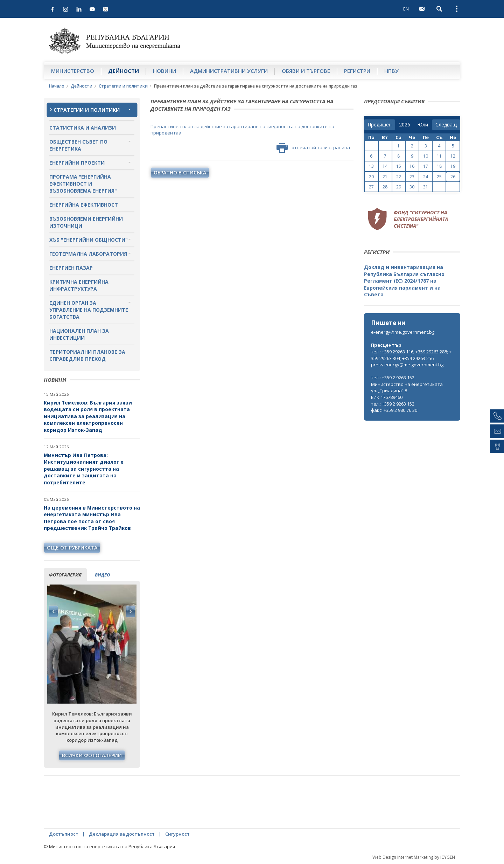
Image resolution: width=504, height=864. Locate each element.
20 (371, 177)
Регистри (357, 71)
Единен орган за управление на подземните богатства (89, 310)
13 (371, 166)
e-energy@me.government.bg (403, 332)
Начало (57, 86)
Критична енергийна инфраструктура (79, 285)
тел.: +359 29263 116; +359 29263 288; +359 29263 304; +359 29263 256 (411, 355)
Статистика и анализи (83, 128)
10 (426, 156)
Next (130, 611)
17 (426, 166)
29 (399, 187)
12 (453, 156)
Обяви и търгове (306, 71)
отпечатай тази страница (313, 148)
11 (439, 156)
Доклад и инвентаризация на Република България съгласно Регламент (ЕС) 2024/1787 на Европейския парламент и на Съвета (404, 281)
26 (453, 177)
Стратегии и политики (123, 86)
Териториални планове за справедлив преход (87, 355)
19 (453, 166)
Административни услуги (229, 71)
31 (426, 187)
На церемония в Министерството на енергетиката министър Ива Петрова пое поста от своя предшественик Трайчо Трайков (92, 518)
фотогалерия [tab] (65, 575)
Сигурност (177, 834)
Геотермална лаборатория (88, 254)
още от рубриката (72, 548)
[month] (423, 125)
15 (399, 166)
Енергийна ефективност (84, 205)
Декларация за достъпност (122, 834)
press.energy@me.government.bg (407, 365)
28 (385, 187)
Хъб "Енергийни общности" (89, 240)
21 (385, 177)
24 (426, 177)
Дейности (124, 71)
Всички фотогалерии (92, 755)
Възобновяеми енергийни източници (86, 222)
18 (439, 166)
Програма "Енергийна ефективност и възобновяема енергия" (83, 184)
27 (371, 187)
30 (412, 187)
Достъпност (64, 834)
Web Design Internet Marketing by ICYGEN (414, 857)
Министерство (73, 71)
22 (399, 177)
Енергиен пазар (71, 268)
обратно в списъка (180, 172)
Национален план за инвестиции (79, 334)
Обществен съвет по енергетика (78, 145)
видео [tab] (102, 575)
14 (385, 166)
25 (439, 177)
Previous (54, 611)
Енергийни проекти (77, 163)
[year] (405, 125)
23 (412, 177)
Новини (164, 71)
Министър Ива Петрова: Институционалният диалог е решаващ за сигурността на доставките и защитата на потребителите (84, 469)
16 (412, 166)
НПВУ (391, 71)
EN (406, 9)
